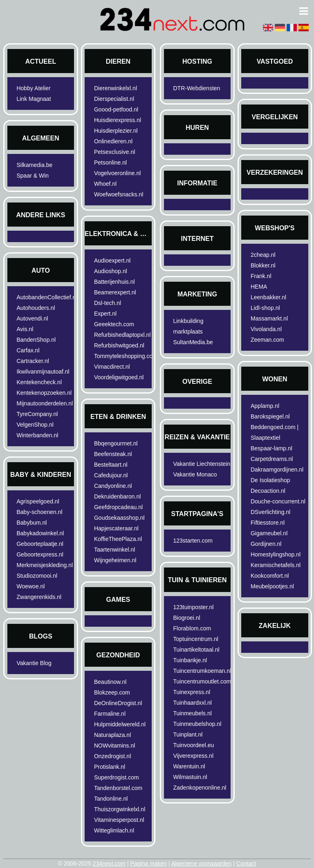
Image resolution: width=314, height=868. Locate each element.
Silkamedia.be (34, 165)
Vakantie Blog (34, 663)
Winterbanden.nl (37, 435)
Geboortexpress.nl (40, 554)
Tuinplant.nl (188, 734)
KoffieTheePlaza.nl (118, 539)
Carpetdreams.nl (272, 459)
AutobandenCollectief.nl (46, 297)
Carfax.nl (28, 350)
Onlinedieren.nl (113, 141)
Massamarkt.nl (269, 318)
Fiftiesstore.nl (268, 523)
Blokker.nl (263, 265)
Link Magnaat (34, 99)
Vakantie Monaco (195, 474)
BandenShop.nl (36, 340)
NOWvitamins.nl (114, 746)
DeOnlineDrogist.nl (118, 703)
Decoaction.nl (268, 491)
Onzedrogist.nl (112, 756)
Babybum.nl (31, 523)
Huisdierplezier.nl (116, 131)
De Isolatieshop (270, 480)
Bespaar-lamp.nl (271, 448)
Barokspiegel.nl (270, 416)
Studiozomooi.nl (37, 576)
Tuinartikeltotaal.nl (196, 650)
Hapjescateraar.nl (116, 528)
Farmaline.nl (110, 714)
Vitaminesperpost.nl (119, 820)
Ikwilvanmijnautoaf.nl (43, 372)
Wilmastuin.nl (190, 777)
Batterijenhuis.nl (114, 282)
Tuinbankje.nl (190, 660)
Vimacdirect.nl (112, 367)
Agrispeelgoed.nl (38, 501)
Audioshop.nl (111, 271)
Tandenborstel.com (118, 788)
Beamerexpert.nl (115, 292)
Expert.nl (105, 314)
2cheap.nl (263, 255)
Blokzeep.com (112, 692)
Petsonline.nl (110, 162)
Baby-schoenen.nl (39, 512)
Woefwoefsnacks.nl (119, 194)
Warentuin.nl (189, 766)
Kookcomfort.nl (270, 576)
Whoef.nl (105, 184)
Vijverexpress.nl (193, 756)
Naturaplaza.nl (112, 735)
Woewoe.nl (30, 586)
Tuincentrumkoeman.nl (202, 671)
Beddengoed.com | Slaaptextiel (275, 432)
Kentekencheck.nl (39, 382)
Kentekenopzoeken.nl (44, 393)
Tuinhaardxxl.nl (192, 703)
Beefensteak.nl (113, 454)
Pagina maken (148, 864)
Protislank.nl (110, 767)
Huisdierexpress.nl (118, 120)
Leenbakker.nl (268, 297)
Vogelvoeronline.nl (117, 173)
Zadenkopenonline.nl (200, 788)
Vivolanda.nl (266, 329)
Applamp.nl (265, 406)
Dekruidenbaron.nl (117, 496)
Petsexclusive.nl (114, 152)
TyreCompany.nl (37, 414)
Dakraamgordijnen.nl (277, 470)
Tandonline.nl (111, 799)
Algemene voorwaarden (202, 864)
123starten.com (193, 541)
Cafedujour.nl (111, 475)
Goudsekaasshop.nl (119, 518)
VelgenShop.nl (35, 425)
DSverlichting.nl (270, 512)
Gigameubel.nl (269, 533)
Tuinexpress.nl (192, 692)
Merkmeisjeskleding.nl (45, 565)
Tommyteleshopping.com (124, 356)
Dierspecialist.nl (114, 99)
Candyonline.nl (113, 486)
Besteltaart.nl (111, 465)
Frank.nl (261, 276)
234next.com (109, 864)
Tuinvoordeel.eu (193, 745)
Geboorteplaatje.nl (40, 544)
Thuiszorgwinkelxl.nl (120, 809)
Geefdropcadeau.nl (118, 507)
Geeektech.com (114, 324)
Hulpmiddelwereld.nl (120, 724)
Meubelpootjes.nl (272, 586)
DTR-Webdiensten (196, 88)
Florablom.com (192, 628)
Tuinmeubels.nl (192, 713)
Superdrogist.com (117, 777)
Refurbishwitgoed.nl (119, 345)
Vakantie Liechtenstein (202, 464)
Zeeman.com (267, 340)
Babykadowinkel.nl (40, 533)
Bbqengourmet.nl (116, 443)
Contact (246, 864)
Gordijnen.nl (266, 544)
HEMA (259, 287)
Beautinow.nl (110, 682)
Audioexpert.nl (112, 260)
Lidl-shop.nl (265, 308)
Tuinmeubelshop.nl (197, 724)
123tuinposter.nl (193, 607)
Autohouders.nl (36, 308)
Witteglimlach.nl (114, 830)
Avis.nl (25, 329)
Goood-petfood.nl (116, 109)
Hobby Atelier (33, 88)
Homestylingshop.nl (276, 554)
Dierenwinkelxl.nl (116, 88)
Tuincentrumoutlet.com (202, 681)
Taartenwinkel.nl (114, 550)
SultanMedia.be (193, 342)
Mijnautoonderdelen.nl (45, 403)
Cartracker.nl (33, 361)
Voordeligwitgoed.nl (119, 377)
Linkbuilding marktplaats (188, 326)
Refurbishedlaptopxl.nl (122, 335)
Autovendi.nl (32, 318)
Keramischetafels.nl (276, 565)
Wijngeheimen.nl (115, 560)
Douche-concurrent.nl (278, 501)
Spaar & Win (33, 176)
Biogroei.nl (186, 618)
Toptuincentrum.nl (196, 639)
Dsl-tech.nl (108, 303)
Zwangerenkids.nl (39, 597)
